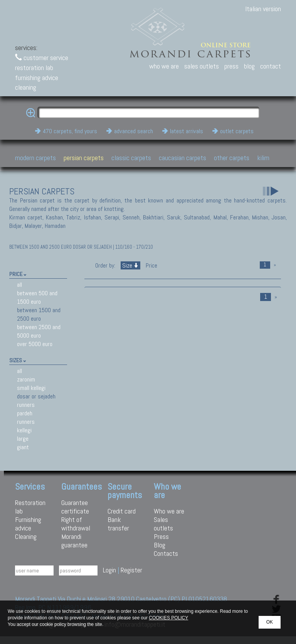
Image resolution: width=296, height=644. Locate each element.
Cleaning (26, 536)
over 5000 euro (35, 344)
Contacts (166, 553)
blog (249, 66)
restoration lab (34, 68)
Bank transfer (118, 524)
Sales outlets (163, 524)
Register (131, 570)
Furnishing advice (28, 524)
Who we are (169, 511)
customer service (42, 58)
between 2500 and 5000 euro (39, 331)
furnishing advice (37, 78)
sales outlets (202, 66)
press (231, 66)
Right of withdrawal (76, 524)
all (19, 285)
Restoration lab (30, 507)
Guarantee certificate (75, 507)
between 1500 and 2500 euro (39, 314)
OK (270, 622)
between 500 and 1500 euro (37, 297)
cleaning (26, 87)
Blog (160, 545)
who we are (164, 66)
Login (109, 570)
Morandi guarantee (74, 541)
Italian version (263, 9)
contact (271, 66)
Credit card (122, 511)
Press (161, 536)
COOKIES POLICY (168, 618)
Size (130, 265)
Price (151, 265)
